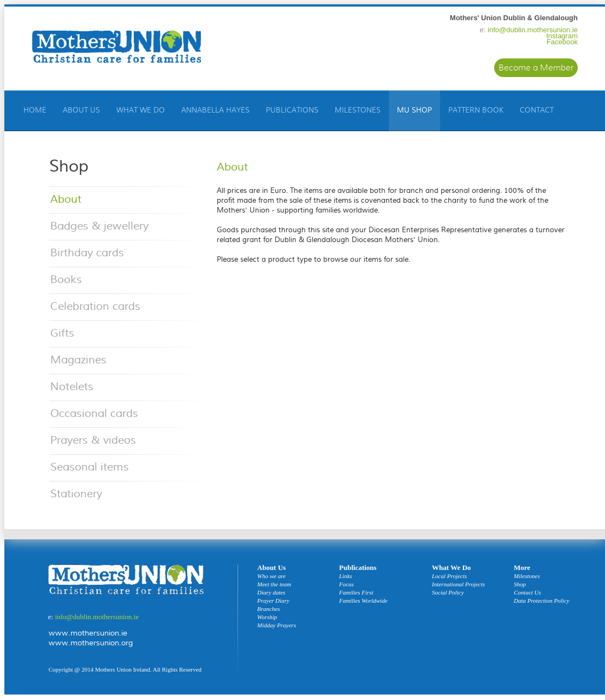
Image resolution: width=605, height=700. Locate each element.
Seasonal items (90, 467)
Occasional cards (94, 413)
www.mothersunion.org (91, 643)
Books (66, 280)
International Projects (458, 584)
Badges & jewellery (99, 226)
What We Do (141, 110)
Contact (537, 110)
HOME (35, 110)
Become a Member (536, 68)
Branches (269, 609)
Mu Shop (414, 110)
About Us (81, 110)
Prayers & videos (93, 440)
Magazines (78, 360)
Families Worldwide (363, 601)
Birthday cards (87, 253)
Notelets (72, 387)
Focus (346, 584)
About (66, 199)
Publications (292, 110)
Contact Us (527, 593)
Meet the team (274, 584)
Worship (267, 617)
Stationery (76, 494)
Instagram (562, 36)
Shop (520, 584)
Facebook (562, 42)
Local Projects (449, 576)
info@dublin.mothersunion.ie (533, 30)
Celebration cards (95, 306)
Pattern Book (476, 110)
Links (346, 576)
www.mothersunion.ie (88, 633)
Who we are (271, 576)
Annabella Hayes (215, 110)
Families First (356, 593)
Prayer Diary (273, 601)
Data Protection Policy (542, 601)
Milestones (358, 110)
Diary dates (271, 593)
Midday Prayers (277, 625)
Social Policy (448, 593)
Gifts (62, 333)
